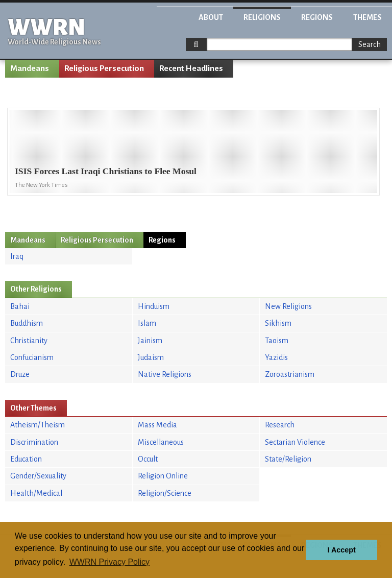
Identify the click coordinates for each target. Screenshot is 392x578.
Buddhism (27, 323)
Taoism (277, 341)
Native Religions (165, 374)
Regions (317, 17)
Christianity (29, 341)
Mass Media (157, 425)
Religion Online (163, 476)
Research (280, 425)
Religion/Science (165, 493)
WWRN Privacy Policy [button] (109, 562)
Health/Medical (36, 493)
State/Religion (288, 459)
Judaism (151, 357)
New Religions (288, 306)
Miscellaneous (161, 442)
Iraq (17, 256)
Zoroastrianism (290, 374)
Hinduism (154, 306)
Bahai (20, 306)
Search (370, 44)
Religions (262, 17)
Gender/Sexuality (38, 476)
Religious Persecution (104, 68)
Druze (20, 374)
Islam (147, 323)
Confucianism (32, 357)
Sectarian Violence (295, 442)
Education (26, 459)
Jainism (150, 341)
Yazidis (276, 357)
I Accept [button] (341, 550)
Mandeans (30, 68)
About (211, 17)
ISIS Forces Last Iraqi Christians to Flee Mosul (106, 171)
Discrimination (34, 442)
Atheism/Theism (38, 425)
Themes (367, 17)
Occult (148, 459)
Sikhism (278, 323)
